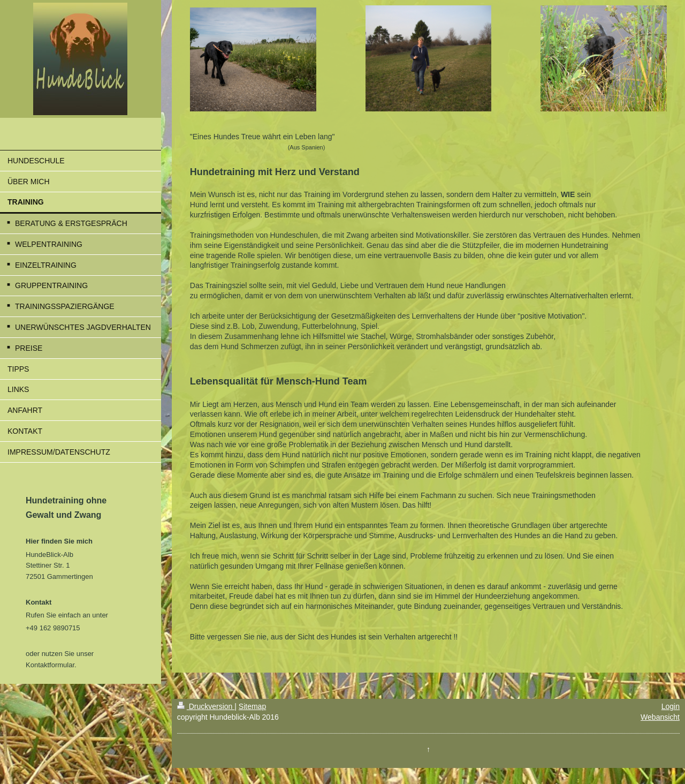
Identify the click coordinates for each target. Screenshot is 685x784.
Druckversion (206, 706)
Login (671, 706)
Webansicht (660, 717)
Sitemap (252, 706)
